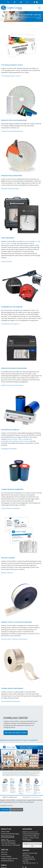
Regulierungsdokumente (9, 859)
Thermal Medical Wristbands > (11, 701)
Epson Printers (24, 441)
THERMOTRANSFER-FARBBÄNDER (12, 489)
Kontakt (26, 850)
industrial (27, 241)
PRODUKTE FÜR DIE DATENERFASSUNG (14, 120)
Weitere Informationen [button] (16, 733)
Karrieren (4, 854)
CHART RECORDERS (8, 238)
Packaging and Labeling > (9, 449)
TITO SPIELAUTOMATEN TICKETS (12, 65)
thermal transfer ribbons (15, 439)
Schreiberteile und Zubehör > (11, 324)
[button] (3, 17)
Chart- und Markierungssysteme (8, 840)
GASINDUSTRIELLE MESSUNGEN (12, 176)
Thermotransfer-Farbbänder (11, 845)
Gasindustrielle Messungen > (10, 188)
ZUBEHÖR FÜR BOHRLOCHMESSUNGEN (14, 368)
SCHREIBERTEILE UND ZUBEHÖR (12, 307)
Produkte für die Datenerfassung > (12, 131)
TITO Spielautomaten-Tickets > (11, 76)
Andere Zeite (5, 832)
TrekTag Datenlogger (8, 843)
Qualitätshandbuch (7, 861)
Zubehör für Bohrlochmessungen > (12, 385)
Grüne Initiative (6, 856)
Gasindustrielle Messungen (10, 834)
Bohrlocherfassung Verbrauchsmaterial (8, 837)
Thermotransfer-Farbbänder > (11, 508)
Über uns (4, 852)
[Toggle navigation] (39, 8)
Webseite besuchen (17, 810)
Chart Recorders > (7, 262)
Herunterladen (5, 810)
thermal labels (14, 441)
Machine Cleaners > (7, 573)
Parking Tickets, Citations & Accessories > (15, 639)
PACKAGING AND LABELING (10, 430)
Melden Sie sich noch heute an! (32, 845)
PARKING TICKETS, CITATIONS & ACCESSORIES (16, 622)
